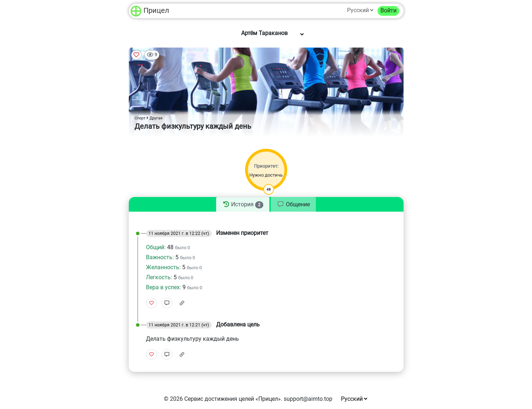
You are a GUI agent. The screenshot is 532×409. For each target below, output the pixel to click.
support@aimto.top (308, 399)
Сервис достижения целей (219, 399)
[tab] (243, 204)
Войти (388, 11)
